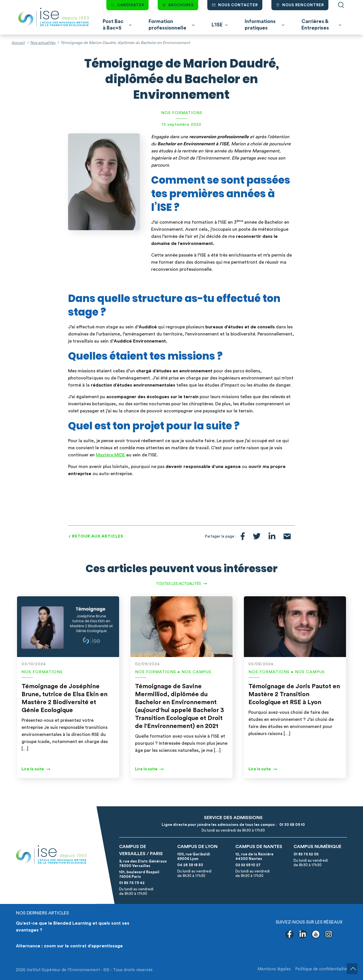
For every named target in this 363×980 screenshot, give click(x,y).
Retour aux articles (98, 536)
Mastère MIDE (110, 455)
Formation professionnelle (167, 25)
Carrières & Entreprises (315, 25)
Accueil (18, 43)
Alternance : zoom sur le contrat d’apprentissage (69, 946)
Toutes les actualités (179, 584)
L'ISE (217, 25)
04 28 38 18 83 (190, 865)
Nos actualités (43, 43)
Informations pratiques (260, 25)
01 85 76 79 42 (132, 883)
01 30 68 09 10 (291, 825)
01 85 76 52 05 (306, 854)
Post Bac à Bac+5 (113, 25)
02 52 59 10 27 (248, 865)
